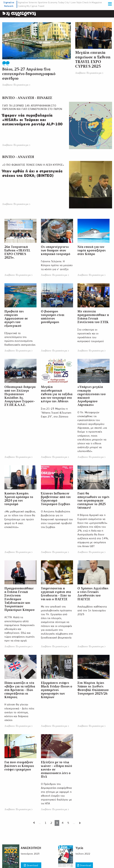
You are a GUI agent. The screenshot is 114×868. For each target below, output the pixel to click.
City (67, 3)
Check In (87, 3)
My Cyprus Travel (35, 6)
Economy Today (56, 3)
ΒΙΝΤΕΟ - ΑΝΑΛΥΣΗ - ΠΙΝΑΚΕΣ (28, 98)
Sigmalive (23, 3)
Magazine (97, 3)
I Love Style (76, 3)
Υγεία (79, 848)
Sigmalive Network (9, 4)
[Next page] (34, 823)
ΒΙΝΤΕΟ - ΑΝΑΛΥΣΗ (19, 157)
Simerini (33, 3)
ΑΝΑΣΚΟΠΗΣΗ (31, 848)
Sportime (43, 3)
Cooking (22, 6)
